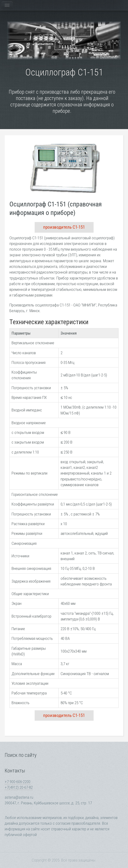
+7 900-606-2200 (18, 782)
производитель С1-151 (64, 227)
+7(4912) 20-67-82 (19, 787)
